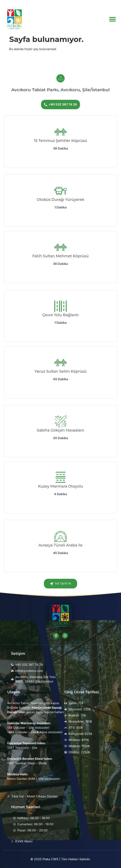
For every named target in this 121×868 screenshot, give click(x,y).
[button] (113, 18)
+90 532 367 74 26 (60, 104)
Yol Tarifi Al (60, 583)
